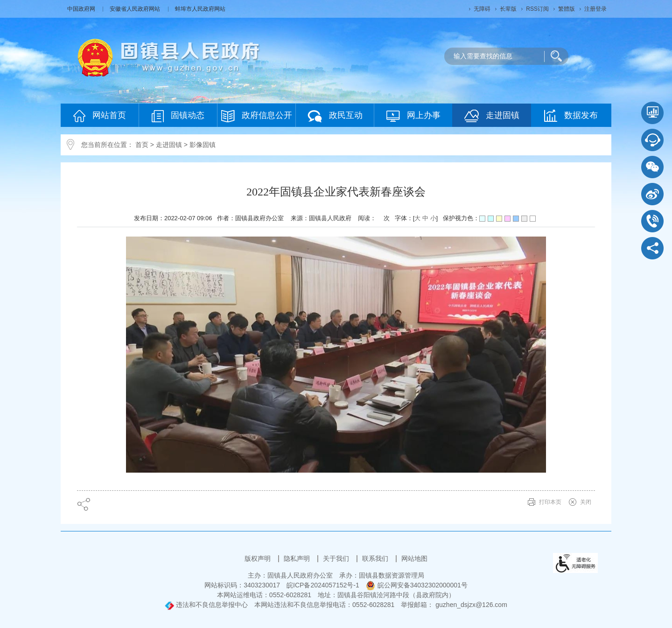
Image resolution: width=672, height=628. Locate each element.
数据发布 (571, 116)
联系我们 (376, 558)
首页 (142, 145)
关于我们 (337, 558)
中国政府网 (82, 9)
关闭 (586, 502)
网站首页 (100, 116)
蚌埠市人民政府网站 (200, 9)
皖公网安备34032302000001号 (417, 585)
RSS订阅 (537, 9)
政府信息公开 (257, 116)
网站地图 (414, 558)
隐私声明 (298, 558)
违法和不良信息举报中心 (206, 605)
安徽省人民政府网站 (136, 9)
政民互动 (335, 116)
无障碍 (482, 9)
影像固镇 (203, 145)
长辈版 (508, 9)
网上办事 (413, 116)
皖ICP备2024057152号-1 (323, 585)
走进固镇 (492, 116)
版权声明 (259, 558)
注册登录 (595, 9)
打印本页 (550, 502)
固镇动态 (178, 116)
